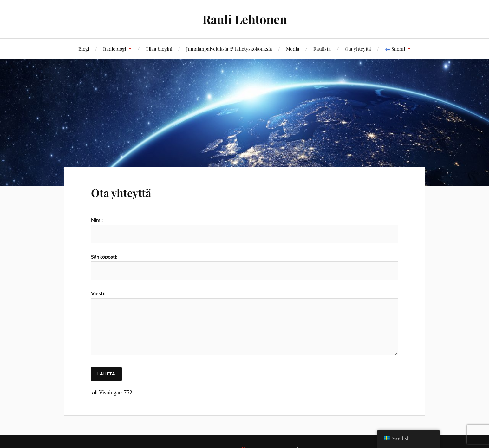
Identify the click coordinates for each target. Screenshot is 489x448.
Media (293, 49)
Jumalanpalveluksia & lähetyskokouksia (229, 49)
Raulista (322, 49)
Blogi (84, 49)
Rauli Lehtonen (245, 19)
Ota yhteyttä (358, 49)
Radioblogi (114, 49)
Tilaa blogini (159, 49)
